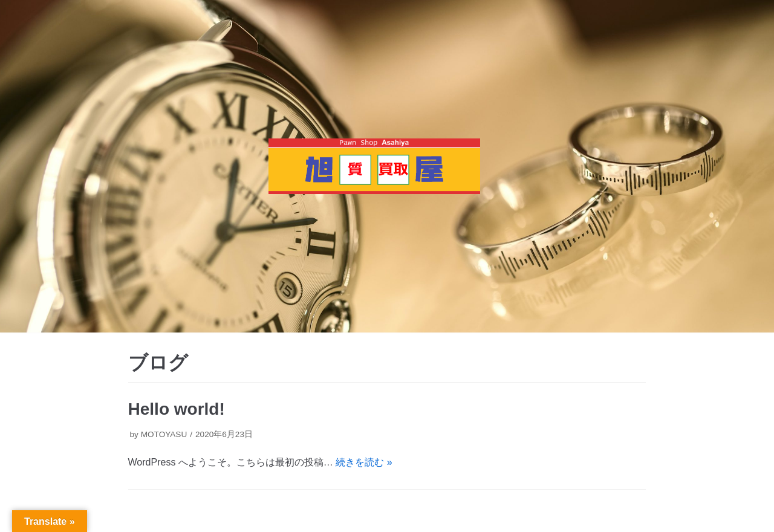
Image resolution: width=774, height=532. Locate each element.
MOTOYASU (164, 434)
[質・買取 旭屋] (374, 166)
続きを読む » (364, 462)
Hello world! (177, 409)
